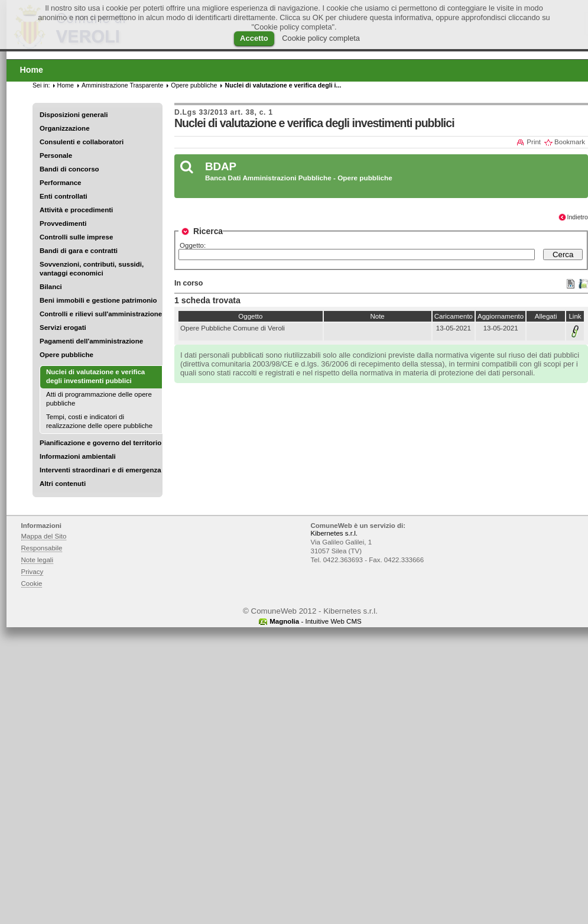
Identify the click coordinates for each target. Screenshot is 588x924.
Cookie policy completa (321, 38)
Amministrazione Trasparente (122, 85)
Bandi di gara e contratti (79, 251)
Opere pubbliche (66, 355)
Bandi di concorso (69, 169)
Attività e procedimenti (76, 210)
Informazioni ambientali (78, 456)
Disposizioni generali (74, 115)
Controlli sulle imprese (76, 237)
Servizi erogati (63, 328)
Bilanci (51, 287)
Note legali (38, 560)
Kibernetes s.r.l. (334, 533)
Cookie (32, 583)
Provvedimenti (63, 223)
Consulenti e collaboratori (82, 142)
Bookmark (570, 142)
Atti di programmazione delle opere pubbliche (99, 399)
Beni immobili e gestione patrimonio (98, 300)
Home (66, 85)
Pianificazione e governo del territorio (100, 443)
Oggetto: (193, 245)
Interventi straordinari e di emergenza (100, 470)
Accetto (254, 38)
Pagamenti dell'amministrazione (91, 341)
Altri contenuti (63, 484)
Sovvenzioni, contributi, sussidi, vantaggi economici (92, 269)
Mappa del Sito (44, 536)
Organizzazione (65, 128)
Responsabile (42, 548)
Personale (56, 155)
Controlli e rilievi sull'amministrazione (101, 314)
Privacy (33, 572)
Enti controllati (64, 196)
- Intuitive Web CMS (316, 621)
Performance (61, 183)
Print (534, 142)
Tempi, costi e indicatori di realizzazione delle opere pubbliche (99, 421)
